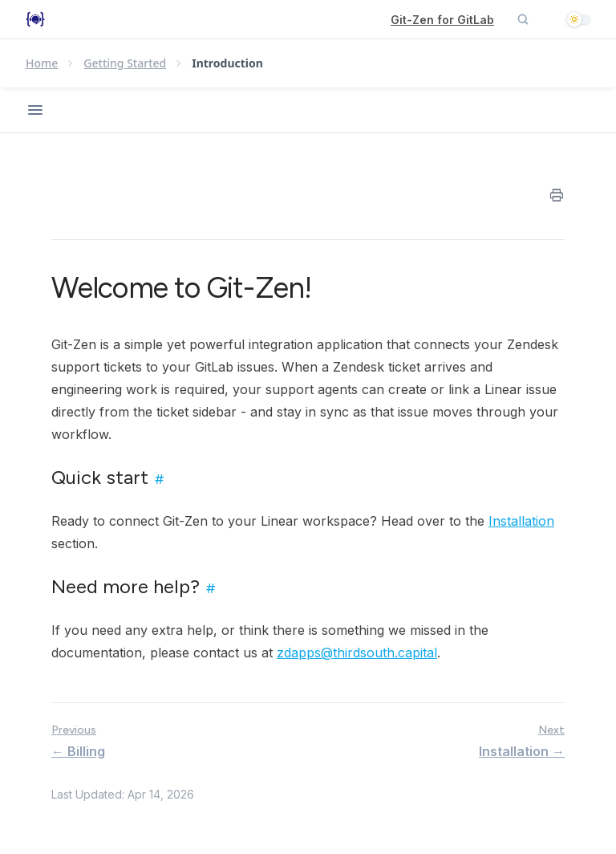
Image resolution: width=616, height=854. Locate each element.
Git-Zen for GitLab (442, 20)
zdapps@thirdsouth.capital (357, 653)
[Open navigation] (35, 110)
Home (42, 63)
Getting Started (125, 63)
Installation (521, 521)
